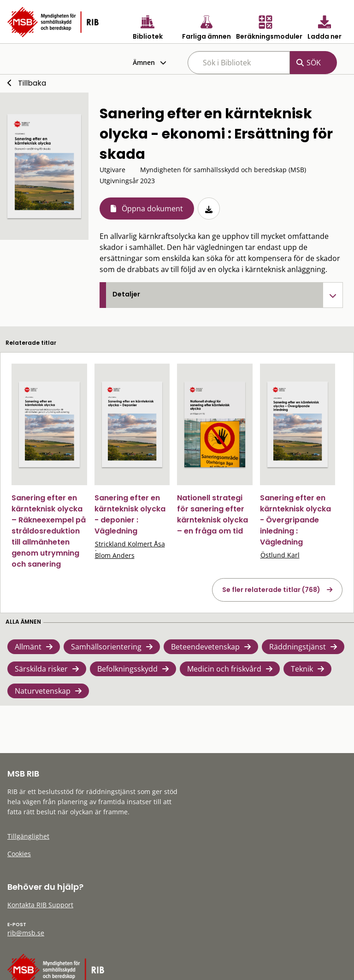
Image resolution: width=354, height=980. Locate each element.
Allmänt (28, 647)
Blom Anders (115, 555)
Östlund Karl (280, 555)
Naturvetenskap (43, 691)
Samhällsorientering (106, 647)
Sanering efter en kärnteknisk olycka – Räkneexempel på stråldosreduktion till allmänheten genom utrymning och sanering (49, 531)
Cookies (19, 854)
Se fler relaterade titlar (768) (271, 590)
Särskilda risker (41, 669)
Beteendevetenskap (205, 647)
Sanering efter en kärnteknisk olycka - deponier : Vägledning (130, 514)
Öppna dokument (152, 209)
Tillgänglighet (28, 836)
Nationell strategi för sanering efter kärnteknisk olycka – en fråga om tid (212, 514)
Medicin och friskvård (224, 669)
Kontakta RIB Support (40, 905)
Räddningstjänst (298, 647)
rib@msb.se (26, 933)
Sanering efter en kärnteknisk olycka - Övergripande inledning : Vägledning (295, 520)
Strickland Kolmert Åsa (130, 544)
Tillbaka (32, 83)
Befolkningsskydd (127, 669)
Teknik (302, 669)
